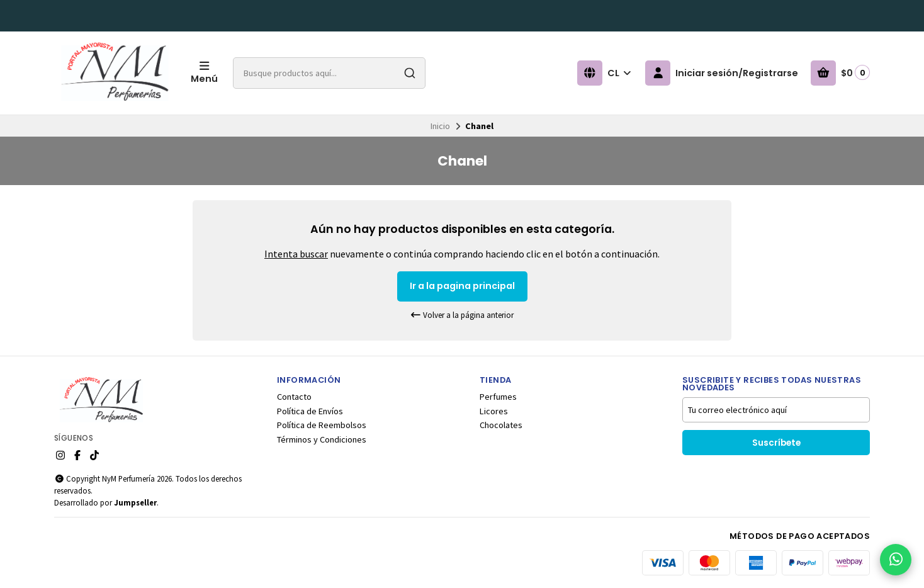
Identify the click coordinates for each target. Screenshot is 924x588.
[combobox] (329, 73)
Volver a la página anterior (462, 315)
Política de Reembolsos (322, 425)
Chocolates (501, 425)
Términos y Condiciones (322, 439)
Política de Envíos (310, 411)
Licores (494, 411)
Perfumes (498, 397)
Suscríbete (776, 443)
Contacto (294, 397)
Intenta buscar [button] (296, 254)
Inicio (440, 126)
